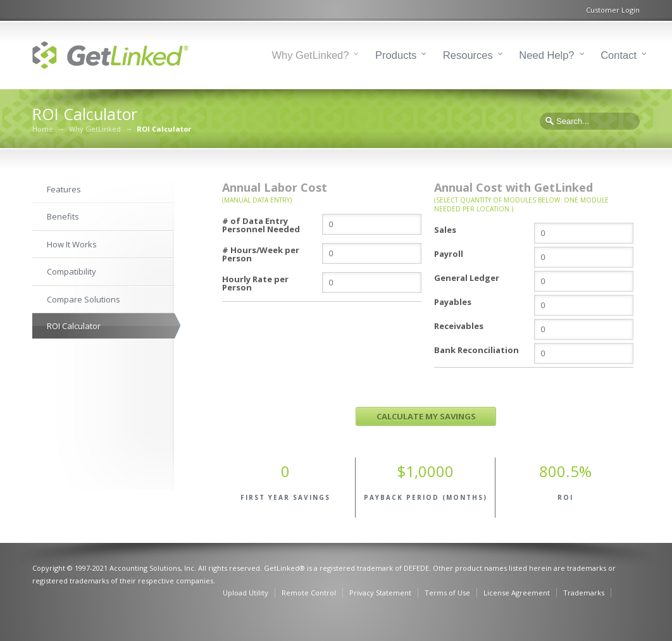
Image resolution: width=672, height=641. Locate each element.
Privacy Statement (380, 593)
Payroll (449, 253)
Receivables (459, 325)
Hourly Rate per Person (255, 283)
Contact (619, 55)
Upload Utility (246, 593)
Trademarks (584, 593)
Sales (445, 229)
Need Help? (546, 55)
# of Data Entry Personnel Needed (261, 224)
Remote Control (309, 593)
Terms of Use (447, 593)
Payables (453, 301)
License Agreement (517, 593)
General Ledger (467, 277)
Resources (468, 55)
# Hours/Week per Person (261, 253)
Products (396, 55)
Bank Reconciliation (476, 349)
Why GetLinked (95, 129)
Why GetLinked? (311, 55)
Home (43, 129)
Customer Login (613, 10)
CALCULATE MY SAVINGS (426, 416)
